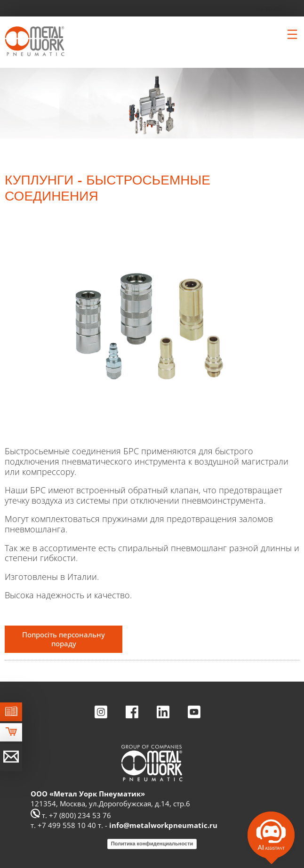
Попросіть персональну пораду (64, 639)
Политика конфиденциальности (152, 844)
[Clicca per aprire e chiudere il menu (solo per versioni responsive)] (292, 34)
